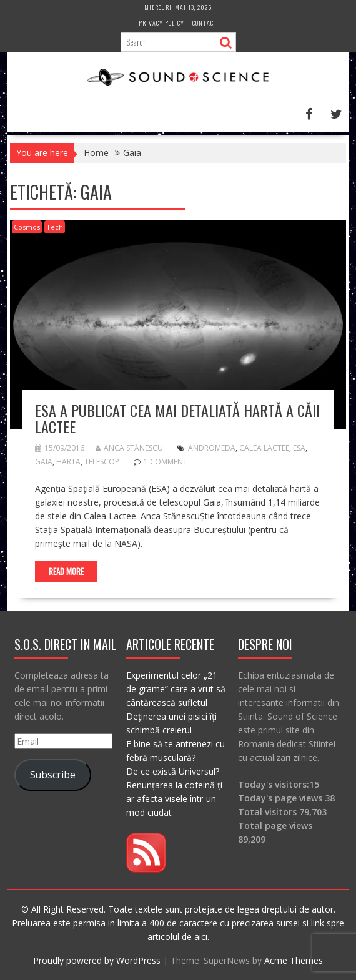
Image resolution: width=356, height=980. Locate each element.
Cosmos (27, 227)
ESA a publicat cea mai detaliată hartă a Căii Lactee (177, 418)
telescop (102, 462)
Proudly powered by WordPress (97, 960)
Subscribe (53, 775)
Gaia (44, 462)
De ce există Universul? (173, 771)
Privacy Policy (161, 23)
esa (299, 448)
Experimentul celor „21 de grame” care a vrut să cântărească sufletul (176, 689)
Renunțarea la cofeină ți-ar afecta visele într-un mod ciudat (176, 799)
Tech (55, 227)
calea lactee (264, 448)
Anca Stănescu (129, 448)
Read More (66, 571)
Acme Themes (294, 960)
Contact (205, 23)
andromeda (212, 448)
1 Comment (166, 462)
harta (68, 462)
